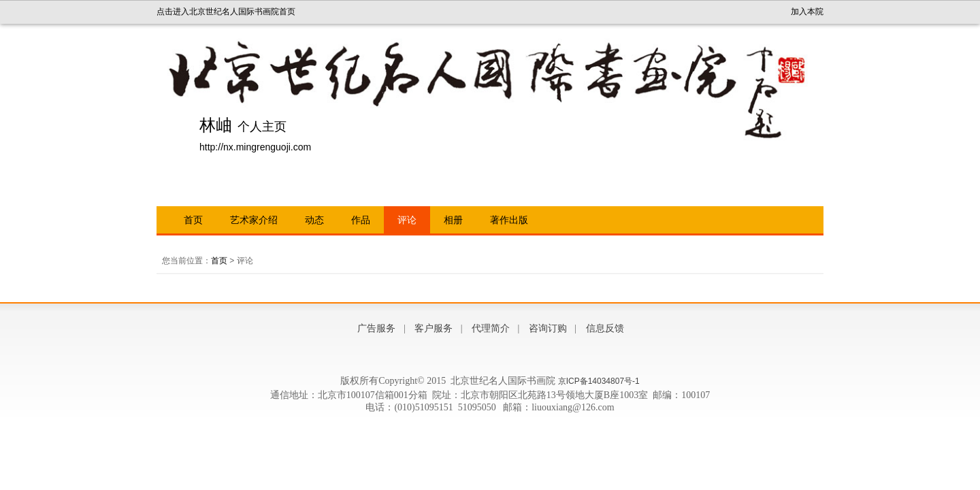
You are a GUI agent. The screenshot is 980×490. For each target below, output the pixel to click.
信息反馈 (605, 328)
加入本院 (807, 12)
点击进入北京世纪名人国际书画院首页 (226, 12)
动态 (314, 220)
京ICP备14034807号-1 (599, 381)
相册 (453, 220)
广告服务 (376, 328)
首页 (193, 220)
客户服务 (434, 328)
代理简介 (491, 328)
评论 (407, 220)
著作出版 (509, 220)
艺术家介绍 (254, 220)
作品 (361, 220)
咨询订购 (548, 328)
